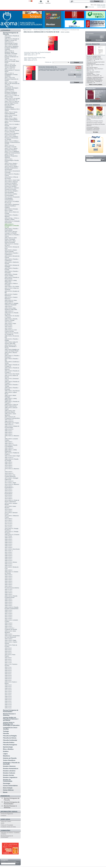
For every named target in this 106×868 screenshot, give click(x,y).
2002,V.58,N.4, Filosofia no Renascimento (12, 278)
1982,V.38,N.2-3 (9, 448)
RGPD (3, 823)
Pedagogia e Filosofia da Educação (11, 763)
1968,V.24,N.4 (8, 541)
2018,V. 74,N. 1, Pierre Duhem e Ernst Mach (11, 128)
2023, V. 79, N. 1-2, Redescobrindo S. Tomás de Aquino (12, 70)
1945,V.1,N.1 (8, 708)
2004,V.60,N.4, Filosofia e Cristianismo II (11, 254)
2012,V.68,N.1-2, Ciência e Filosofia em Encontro (12, 189)
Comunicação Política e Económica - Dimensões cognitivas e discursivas (93, 129)
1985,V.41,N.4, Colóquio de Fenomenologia (12, 427)
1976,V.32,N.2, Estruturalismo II (9, 487)
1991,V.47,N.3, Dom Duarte (12, 374)
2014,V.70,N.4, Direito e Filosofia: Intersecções (11, 164)
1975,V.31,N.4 (8, 491)
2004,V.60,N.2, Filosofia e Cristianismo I (11, 260)
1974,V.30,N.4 (8, 499)
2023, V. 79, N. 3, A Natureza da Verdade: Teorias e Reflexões (10, 66)
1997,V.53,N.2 (8, 327)
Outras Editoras (8, 790)
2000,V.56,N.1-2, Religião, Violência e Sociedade (12, 304)
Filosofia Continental (10, 740)
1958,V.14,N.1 (8, 612)
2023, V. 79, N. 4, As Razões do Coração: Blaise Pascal (12, 61)
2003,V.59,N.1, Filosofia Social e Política (11, 275)
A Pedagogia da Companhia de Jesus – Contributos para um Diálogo (95, 118)
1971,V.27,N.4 (8, 522)
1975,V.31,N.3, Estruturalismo (9, 493)
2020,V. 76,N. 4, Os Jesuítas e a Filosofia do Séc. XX (12, 99)
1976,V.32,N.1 (8, 489)
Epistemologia (8, 747)
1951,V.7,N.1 (8, 667)
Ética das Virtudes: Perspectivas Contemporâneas (10, 106)
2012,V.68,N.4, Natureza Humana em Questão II (11, 182)
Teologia (6, 731)
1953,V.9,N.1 (8, 651)
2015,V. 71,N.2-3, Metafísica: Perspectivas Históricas (11, 156)
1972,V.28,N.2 (8, 519)
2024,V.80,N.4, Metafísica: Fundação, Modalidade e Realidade (12, 48)
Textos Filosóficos (9, 760)
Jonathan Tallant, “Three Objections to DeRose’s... (93, 75)
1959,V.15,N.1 (8, 606)
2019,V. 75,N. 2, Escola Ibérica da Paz (11, 116)
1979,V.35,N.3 (8, 467)
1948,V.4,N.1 (8, 688)
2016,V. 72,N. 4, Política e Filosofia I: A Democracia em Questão (12, 142)
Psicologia (7, 783)
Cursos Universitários (10, 786)
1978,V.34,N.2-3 (9, 473)
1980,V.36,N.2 (8, 462)
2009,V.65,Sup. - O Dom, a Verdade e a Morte (12, 219)
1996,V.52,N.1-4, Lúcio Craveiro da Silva (11, 331)
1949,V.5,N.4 (8, 675)
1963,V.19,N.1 (8, 580)
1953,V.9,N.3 (8, 648)
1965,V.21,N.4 (8, 560)
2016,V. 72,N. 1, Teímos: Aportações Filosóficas (11, 149)
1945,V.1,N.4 (8, 703)
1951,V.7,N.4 (8, 661)
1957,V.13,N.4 (8, 613)
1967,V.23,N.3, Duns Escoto (12, 549)
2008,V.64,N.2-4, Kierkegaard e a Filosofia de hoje (12, 226)
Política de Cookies (6, 821)
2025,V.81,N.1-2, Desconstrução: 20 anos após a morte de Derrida (11, 43)
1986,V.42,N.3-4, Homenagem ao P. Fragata (12, 422)
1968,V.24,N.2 (8, 544)
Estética (6, 751)
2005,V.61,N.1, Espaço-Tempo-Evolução (11, 251)
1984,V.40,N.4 (8, 432)
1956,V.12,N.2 (8, 625)
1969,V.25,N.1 (8, 539)
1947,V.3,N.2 (8, 693)
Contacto (41, 3)
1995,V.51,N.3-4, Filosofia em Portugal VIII (11, 334)
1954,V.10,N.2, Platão (10, 640)
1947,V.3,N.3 (8, 690)
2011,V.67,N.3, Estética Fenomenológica (11, 195)
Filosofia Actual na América (12, 588)
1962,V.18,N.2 (8, 585)
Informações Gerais (9, 812)
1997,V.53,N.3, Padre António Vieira (10, 324)
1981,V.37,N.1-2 (9, 457)
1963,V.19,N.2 (8, 578)
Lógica (5, 754)
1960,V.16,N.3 (8, 594)
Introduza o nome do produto (9, 862)
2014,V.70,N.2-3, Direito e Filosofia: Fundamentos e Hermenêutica (11, 168)
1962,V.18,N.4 (8, 581)
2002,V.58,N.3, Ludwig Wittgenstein (11, 281)
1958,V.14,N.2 (8, 610)
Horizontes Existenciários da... (48, 67)
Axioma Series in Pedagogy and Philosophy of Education (11, 724)
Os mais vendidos (93, 105)
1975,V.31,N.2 (8, 495)
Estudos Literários (9, 771)
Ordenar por (48, 62)
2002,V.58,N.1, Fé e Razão (12, 287)
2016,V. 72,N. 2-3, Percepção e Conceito (10, 146)
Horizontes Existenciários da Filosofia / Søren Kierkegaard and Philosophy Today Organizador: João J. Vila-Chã (53, 70)
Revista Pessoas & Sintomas (9, 714)
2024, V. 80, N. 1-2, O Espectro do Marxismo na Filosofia (11, 57)
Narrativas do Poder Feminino (95, 123)
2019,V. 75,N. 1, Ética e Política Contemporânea (11, 119)
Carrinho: (99, 7)
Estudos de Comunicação (8, 780)
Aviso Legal (6, 819)
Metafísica (6, 756)
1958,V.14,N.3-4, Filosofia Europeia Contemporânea (11, 608)
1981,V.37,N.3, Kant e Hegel (12, 456)
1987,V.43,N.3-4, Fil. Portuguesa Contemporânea (12, 417)
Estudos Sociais (8, 775)
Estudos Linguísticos (10, 777)
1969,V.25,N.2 (8, 538)
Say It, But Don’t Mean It (92, 68)
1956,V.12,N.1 (8, 626)
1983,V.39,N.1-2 (9, 443)
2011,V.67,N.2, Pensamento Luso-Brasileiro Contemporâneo (12, 198)
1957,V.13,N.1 (8, 618)
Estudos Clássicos (9, 766)
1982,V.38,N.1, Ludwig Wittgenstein (11, 450)
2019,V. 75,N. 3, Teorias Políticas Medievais (11, 113)
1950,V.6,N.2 (8, 672)
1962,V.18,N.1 (8, 586)
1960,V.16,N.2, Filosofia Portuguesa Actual (11, 597)
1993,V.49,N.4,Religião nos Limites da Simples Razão (12, 350)
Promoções (91, 89)
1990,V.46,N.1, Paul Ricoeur (12, 391)
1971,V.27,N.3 (8, 524)
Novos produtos (93, 44)
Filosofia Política (9, 742)
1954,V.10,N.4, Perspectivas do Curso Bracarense (12, 636)
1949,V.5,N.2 (8, 679)
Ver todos (96, 132)
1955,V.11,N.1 (8, 634)
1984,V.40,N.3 (8, 434)
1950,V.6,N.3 (8, 671)
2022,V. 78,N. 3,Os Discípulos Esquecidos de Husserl (11, 79)
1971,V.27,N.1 (8, 527)
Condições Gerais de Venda (8, 827)
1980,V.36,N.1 (8, 464)
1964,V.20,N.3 (8, 570)
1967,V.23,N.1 (8, 552)
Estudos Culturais (9, 773)
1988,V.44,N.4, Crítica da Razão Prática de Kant (11, 405)
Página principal (27, 30)
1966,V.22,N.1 (8, 559)
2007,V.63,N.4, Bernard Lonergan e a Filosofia (11, 232)
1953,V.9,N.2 (8, 650)
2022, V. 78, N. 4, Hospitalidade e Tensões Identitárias (11, 75)
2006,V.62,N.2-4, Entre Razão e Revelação (11, 238)
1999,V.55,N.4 (8, 306)
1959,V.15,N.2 (8, 604)
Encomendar (99, 40)
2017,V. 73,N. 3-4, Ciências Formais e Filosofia (12, 131)
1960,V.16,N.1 (8, 599)
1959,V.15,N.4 (8, 601)
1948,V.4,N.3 (8, 685)
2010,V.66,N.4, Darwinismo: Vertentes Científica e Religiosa (12, 206)
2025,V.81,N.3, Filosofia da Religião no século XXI (12, 40)
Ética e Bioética (8, 749)
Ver (75, 74)
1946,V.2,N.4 (8, 696)
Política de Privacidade (7, 825)
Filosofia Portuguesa (10, 745)
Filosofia (6, 733)
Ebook (5, 792)
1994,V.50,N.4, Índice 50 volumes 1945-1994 (11, 343)
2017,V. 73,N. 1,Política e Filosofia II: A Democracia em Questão (11, 138)
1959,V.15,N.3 (8, 602)
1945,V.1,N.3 (8, 705)
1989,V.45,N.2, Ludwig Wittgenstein (11, 399)
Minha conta (91, 7)
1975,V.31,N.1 (8, 497)
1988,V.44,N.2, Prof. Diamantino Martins (10, 411)
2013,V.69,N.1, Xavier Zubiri (12, 180)
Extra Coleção (8, 788)
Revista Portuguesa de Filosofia (11, 33)
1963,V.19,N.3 (8, 576)
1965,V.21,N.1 (8, 565)
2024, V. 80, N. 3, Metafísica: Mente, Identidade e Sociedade (11, 52)
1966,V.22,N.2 (8, 557)
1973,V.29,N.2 (8, 509)
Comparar (79, 77)
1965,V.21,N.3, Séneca (11, 562)
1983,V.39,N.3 (8, 442)
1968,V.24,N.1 (8, 546)
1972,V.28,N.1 (8, 520)
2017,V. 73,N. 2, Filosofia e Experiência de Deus (12, 134)
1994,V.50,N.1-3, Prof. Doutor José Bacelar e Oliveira (11, 346)
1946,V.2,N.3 (8, 698)
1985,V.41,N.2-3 (9, 429)
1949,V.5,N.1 (8, 680)
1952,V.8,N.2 (8, 658)
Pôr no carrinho (75, 72)
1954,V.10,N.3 (8, 639)
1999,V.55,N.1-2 (9, 311)
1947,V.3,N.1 (8, 695)
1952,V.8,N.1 (8, 659)
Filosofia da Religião (10, 736)
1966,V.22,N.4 (8, 554)
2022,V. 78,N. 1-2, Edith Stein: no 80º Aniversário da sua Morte (12, 83)
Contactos (4, 816)
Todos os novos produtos (96, 85)
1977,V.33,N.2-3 (9, 481)
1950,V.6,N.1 (8, 674)
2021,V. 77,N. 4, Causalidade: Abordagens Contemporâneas (11, 88)
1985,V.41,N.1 (8, 431)
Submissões (6, 831)
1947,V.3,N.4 (8, 692)
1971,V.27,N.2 (8, 525)
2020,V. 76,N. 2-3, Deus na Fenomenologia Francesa (12, 102)
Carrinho (90, 30)
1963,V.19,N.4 (8, 575)
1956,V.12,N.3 (8, 623)
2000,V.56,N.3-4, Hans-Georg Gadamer (11, 301)
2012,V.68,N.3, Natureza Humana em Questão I (11, 185)
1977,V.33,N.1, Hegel (10, 483)
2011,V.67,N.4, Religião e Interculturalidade (11, 192)
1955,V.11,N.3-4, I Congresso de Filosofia (11, 629)
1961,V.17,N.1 (8, 591)
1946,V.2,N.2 (8, 700)
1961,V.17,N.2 (8, 589)
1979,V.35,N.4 (8, 465)
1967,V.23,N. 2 (9, 551)
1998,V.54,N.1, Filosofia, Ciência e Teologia (11, 320)
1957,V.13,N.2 (8, 617)
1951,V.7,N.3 (8, 663)
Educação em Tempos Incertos (95, 121)
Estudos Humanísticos (11, 768)
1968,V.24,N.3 (8, 543)
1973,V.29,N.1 (8, 511)
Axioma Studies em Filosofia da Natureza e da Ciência (11, 719)
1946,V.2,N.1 (8, 701)
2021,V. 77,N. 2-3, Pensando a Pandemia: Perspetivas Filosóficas (11, 92)
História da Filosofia (10, 758)
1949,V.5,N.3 (8, 677)
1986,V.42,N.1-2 (9, 424)
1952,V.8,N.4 (8, 653)
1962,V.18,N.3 (8, 583)
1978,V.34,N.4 (8, 472)
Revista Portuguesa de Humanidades (11, 711)
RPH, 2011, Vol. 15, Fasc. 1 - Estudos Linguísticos (99, 93)
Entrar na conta (101, 5)
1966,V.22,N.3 (8, 556)
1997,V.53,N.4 (8, 322)
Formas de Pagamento (7, 814)
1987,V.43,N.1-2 (9, 420)
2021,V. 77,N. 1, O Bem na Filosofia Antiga (12, 96)
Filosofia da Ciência (10, 738)
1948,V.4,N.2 (8, 687)
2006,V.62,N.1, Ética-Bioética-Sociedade (10, 242)
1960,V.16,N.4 (8, 593)
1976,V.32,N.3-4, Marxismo (12, 484)
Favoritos (48, 3)
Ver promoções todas (96, 101)
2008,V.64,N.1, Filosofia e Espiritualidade (11, 229)
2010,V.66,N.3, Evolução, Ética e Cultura (11, 210)
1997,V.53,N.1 (8, 328)
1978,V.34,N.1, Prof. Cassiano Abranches (10, 476)
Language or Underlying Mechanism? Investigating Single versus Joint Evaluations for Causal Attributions (95, 79)
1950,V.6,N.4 (8, 669)
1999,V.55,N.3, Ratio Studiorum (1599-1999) (11, 309)
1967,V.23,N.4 (8, 547)
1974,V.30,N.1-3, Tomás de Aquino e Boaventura (12, 501)
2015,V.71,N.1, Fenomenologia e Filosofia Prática (12, 160)
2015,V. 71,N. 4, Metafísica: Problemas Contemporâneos (12, 152)
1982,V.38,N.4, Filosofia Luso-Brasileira (11, 446)
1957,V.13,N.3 (8, 615)
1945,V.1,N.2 (8, 706)
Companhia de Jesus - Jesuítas (10, 728)
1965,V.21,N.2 (8, 564)
